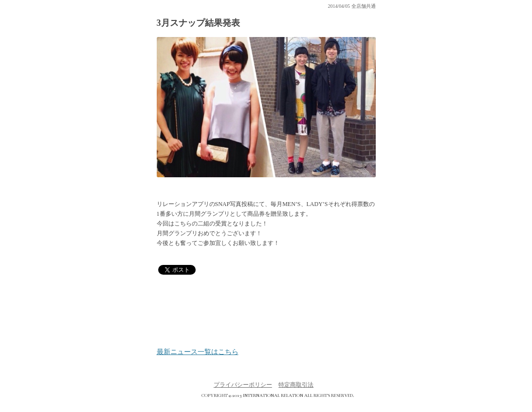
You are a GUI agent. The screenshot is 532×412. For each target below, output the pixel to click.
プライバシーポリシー (243, 385)
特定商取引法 (296, 385)
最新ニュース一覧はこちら (198, 352)
